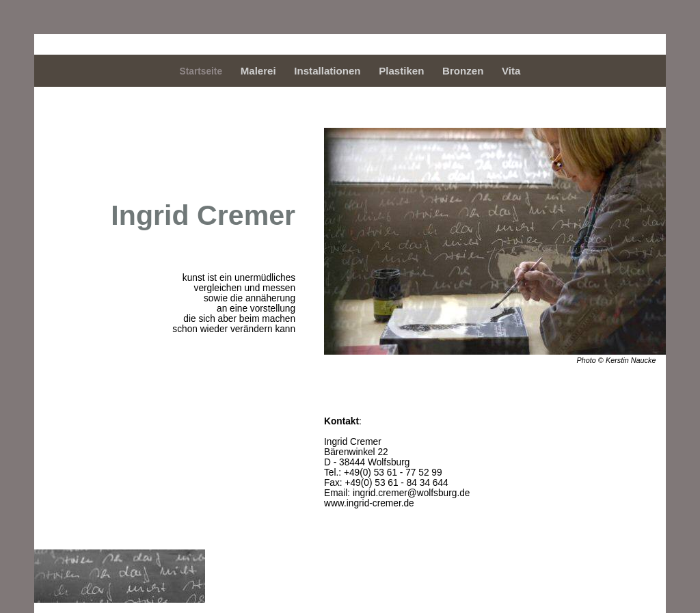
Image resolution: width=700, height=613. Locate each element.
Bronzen (463, 71)
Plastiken (401, 71)
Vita (511, 71)
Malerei (258, 71)
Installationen (327, 71)
